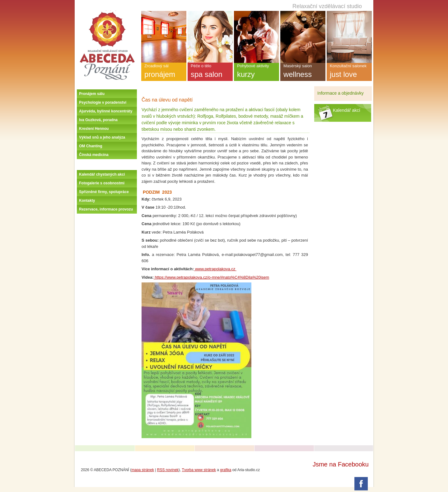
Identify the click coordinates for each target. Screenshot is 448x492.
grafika (226, 470)
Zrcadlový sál (164, 72)
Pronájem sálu (92, 94)
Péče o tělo (210, 72)
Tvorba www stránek (199, 470)
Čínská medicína (94, 155)
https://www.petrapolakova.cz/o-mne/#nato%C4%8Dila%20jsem (211, 277)
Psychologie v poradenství (103, 102)
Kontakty (87, 201)
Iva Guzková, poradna (98, 120)
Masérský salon (303, 72)
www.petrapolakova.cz (215, 269)
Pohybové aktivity (257, 72)
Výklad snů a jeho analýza (102, 137)
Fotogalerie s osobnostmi (102, 183)
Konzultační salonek (349, 72)
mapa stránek (143, 470)
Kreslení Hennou (94, 129)
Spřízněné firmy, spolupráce (104, 192)
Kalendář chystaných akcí (102, 174)
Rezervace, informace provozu (106, 209)
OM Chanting (91, 146)
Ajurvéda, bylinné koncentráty (106, 111)
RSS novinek (168, 470)
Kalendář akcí (347, 110)
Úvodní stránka (107, 13)
